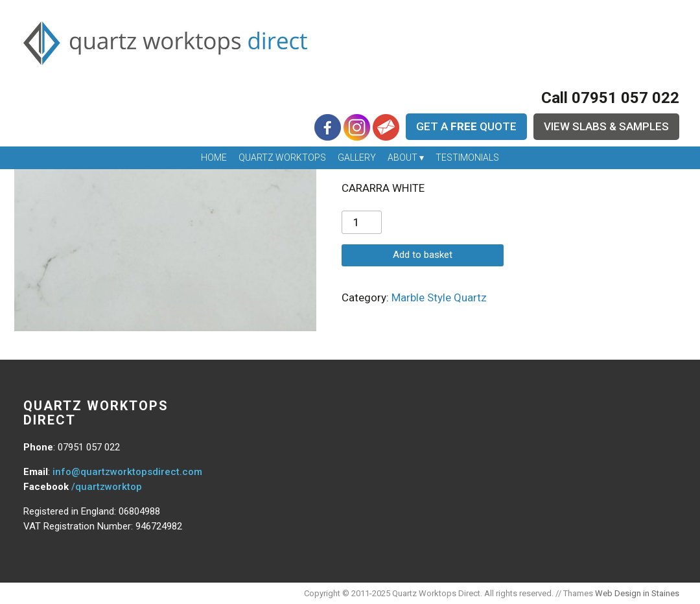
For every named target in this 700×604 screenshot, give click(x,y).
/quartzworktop (107, 487)
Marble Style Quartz (439, 297)
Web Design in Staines (637, 593)
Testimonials (467, 157)
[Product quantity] (362, 222)
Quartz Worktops (282, 157)
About (402, 157)
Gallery (357, 157)
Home (214, 157)
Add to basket (423, 255)
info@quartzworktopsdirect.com (127, 472)
